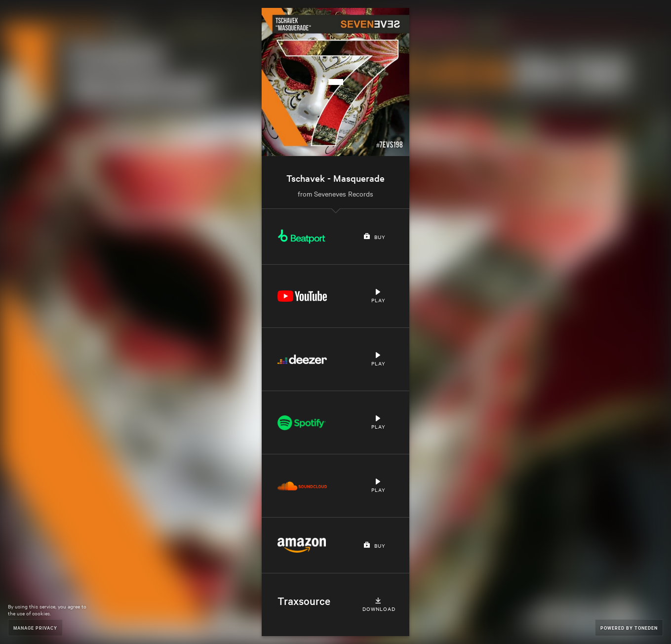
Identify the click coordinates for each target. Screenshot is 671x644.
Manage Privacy (35, 627)
